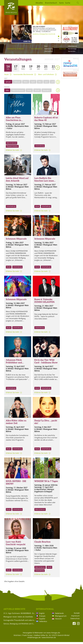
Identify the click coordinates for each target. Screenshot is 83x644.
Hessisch (58, 621)
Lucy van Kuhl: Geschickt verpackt (16, 545)
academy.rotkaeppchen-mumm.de (44, 34)
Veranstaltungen (15, 49)
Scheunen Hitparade (16, 241)
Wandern (47, 92)
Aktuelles (39, 3)
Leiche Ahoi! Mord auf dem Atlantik (17, 181)
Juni (46, 84)
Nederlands (59, 615)
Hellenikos (43, 623)
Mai (40, 84)
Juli (53, 84)
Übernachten (49, 51)
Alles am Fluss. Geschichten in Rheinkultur (13, 122)
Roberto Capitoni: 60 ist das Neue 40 (46, 121)
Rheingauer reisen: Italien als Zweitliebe (18, 619)
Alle (7, 92)
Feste (29, 92)
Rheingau (11, 12)
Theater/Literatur (12, 148)
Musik (37, 92)
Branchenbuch (51, 3)
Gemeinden (72, 51)
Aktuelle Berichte (14, 611)
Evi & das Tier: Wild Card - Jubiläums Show (46, 363)
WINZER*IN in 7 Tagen (46, 483)
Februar (17, 84)
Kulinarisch (37, 49)
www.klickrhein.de (49, 639)
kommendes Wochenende (23, 76)
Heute (6, 76)
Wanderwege (72, 49)
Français (42, 618)
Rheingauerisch (61, 618)
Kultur (63, 49)
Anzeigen (58, 92)
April (33, 84)
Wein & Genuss (18, 92)
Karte (61, 3)
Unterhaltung (40, 148)
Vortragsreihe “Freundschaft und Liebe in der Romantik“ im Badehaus (19, 622)
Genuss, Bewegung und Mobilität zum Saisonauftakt (19, 626)
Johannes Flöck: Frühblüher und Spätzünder (14, 365)
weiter (54, 67)
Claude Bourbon (42, 544)
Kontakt (77, 615)
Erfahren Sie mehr (13, 152)
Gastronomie (49, 49)
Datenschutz (75, 620)
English (42, 615)
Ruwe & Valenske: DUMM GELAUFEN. (45, 303)
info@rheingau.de (34, 639)
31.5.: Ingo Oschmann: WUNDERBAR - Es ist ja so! (19, 615)
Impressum (75, 618)
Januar (8, 84)
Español (42, 621)
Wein (46, 46)
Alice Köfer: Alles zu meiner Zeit (16, 424)
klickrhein (17, 637)
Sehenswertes (72, 46)
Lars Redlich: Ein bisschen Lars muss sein (44, 183)
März (26, 84)
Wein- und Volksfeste (46, 76)
